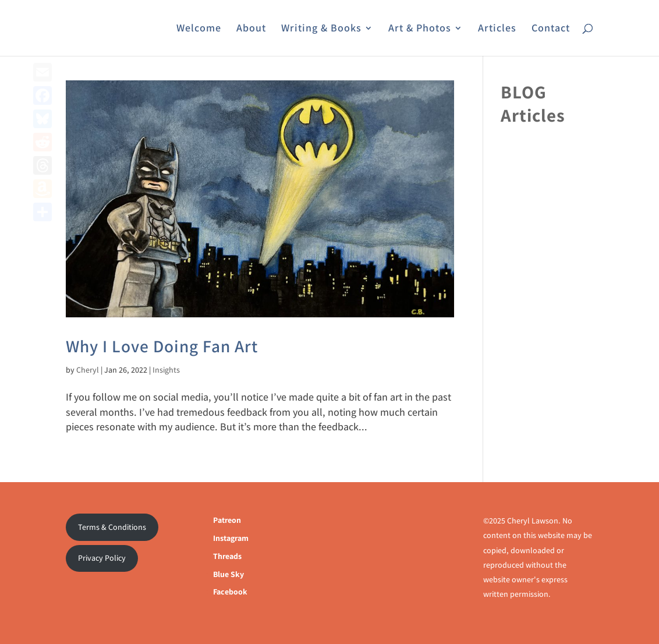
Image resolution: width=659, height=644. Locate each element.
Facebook (230, 592)
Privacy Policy (102, 558)
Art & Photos (420, 29)
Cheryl (88, 370)
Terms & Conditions (112, 527)
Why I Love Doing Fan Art (162, 346)
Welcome (199, 29)
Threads (227, 556)
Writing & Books (321, 29)
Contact (551, 29)
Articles (497, 29)
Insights (166, 370)
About (251, 29)
